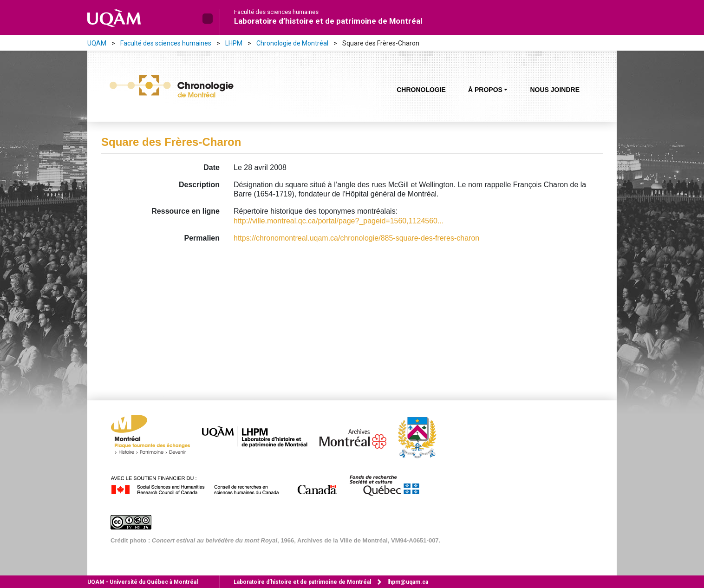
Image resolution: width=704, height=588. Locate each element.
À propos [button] (485, 90)
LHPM (234, 43)
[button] (208, 19)
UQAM (97, 43)
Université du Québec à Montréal (143, 582)
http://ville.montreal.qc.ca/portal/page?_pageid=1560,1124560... (339, 221)
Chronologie (421, 90)
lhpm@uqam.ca (408, 582)
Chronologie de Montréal (292, 43)
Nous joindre (555, 90)
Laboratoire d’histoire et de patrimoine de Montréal (328, 21)
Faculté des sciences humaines (276, 12)
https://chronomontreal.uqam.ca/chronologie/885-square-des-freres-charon (356, 238)
